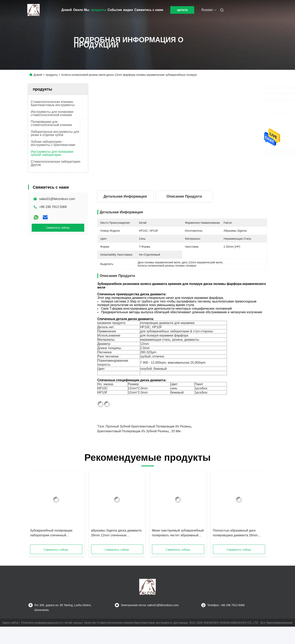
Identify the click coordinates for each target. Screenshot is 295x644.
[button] (36, 509)
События (115, 10)
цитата (182, 10)
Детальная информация (125, 196)
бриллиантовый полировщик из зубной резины (133, 431)
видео (128, 10)
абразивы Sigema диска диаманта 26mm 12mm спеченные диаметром (116, 533)
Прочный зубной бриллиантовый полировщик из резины (148, 426)
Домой (67, 10)
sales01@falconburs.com (57, 199)
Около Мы (81, 10)
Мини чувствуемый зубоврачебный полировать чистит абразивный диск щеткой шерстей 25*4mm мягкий (178, 533)
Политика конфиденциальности (42, 623)
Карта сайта (10, 623)
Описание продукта (184, 196)
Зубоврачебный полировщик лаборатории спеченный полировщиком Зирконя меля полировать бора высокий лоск (53, 533)
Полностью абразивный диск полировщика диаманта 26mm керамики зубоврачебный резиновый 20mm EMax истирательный (235, 533)
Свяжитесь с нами (149, 10)
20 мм (176, 431)
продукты (98, 10)
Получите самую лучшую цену (216, 152)
